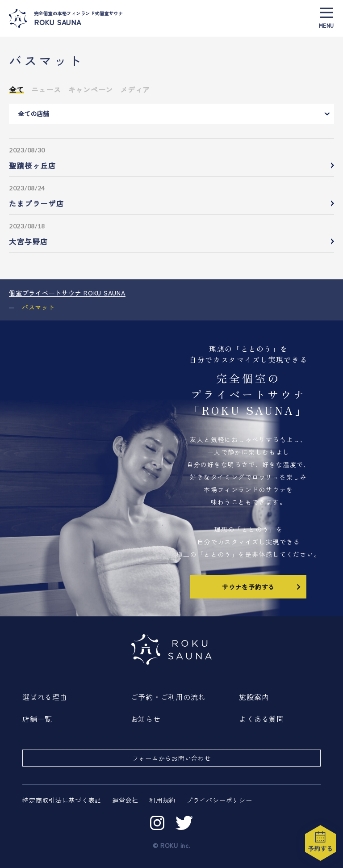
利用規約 (162, 800)
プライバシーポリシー (219, 800)
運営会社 (125, 800)
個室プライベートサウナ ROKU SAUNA (67, 293)
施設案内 (254, 697)
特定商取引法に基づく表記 (62, 800)
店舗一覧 (37, 719)
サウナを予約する (262, 586)
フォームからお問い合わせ (172, 758)
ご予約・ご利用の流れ (168, 697)
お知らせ (146, 719)
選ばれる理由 (45, 697)
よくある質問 (261, 719)
